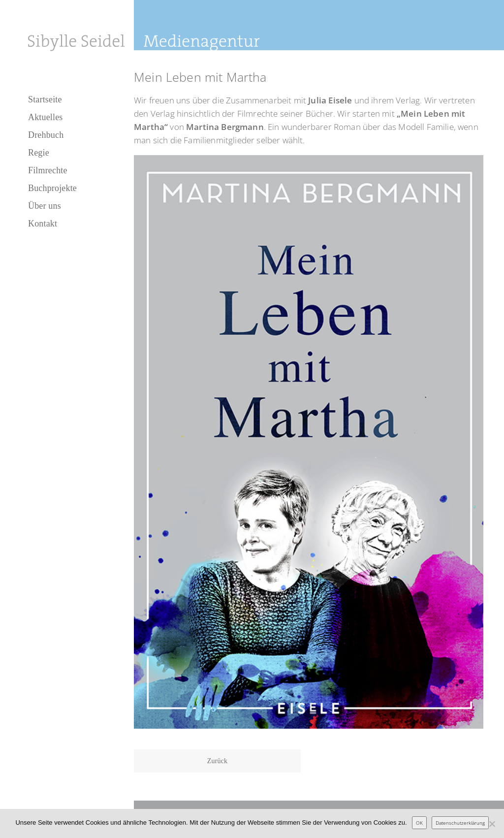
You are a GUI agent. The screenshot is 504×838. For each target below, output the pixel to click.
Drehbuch (46, 135)
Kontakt (43, 224)
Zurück (218, 761)
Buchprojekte (52, 188)
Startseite (45, 99)
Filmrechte (48, 170)
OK (419, 823)
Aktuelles (46, 117)
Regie (39, 153)
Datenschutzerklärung (460, 823)
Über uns (45, 206)
